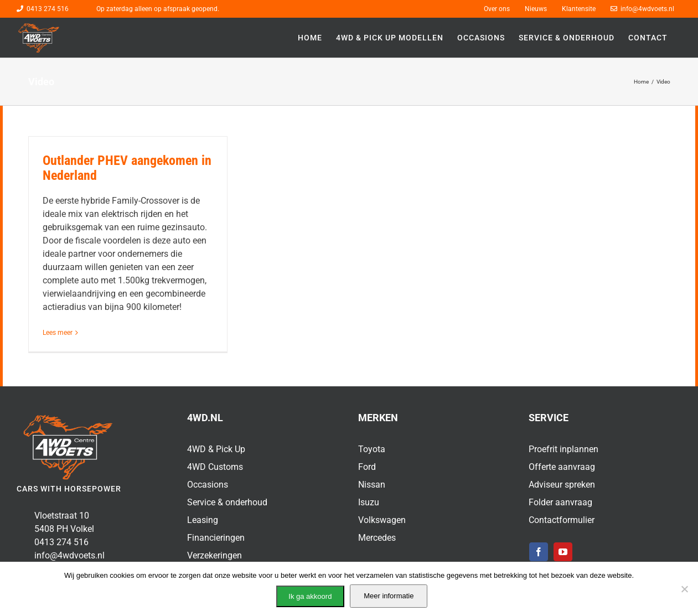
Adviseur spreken (562, 485)
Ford (367, 467)
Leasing (203, 520)
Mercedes (377, 538)
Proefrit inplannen (563, 449)
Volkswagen (382, 520)
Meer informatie (389, 596)
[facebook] (539, 552)
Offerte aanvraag (562, 467)
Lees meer (58, 333)
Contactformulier (562, 520)
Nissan (372, 485)
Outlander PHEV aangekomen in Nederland (127, 168)
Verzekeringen (214, 555)
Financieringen (216, 538)
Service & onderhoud (227, 502)
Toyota (372, 449)
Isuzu (369, 502)
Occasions (208, 485)
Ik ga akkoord (310, 596)
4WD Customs (215, 467)
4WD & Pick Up (216, 449)
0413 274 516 (48, 9)
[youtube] (563, 552)
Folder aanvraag (560, 502)
